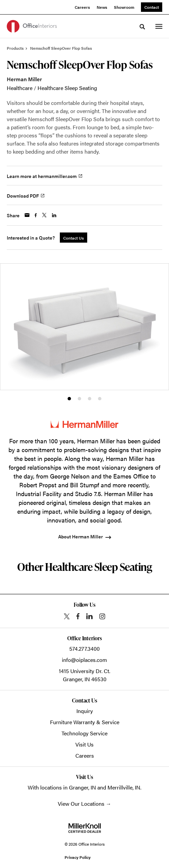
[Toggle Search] (142, 27)
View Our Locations (81, 804)
